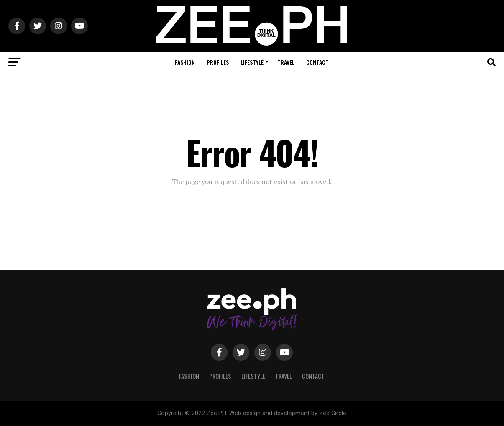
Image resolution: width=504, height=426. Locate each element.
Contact (317, 62)
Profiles (218, 62)
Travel (286, 62)
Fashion (185, 62)
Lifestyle (252, 62)
